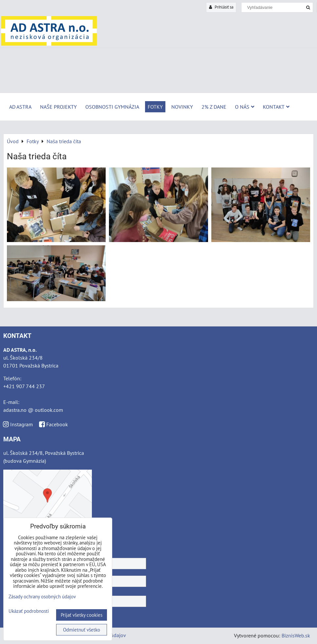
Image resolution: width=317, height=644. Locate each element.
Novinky (182, 107)
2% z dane (214, 107)
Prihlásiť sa (221, 7)
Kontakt (276, 107)
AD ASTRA (20, 107)
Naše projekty (58, 107)
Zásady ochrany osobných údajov (42, 597)
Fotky (155, 107)
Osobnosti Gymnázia (112, 107)
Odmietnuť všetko (82, 630)
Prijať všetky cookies (82, 615)
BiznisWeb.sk (296, 635)
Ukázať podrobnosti (29, 611)
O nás (245, 107)
